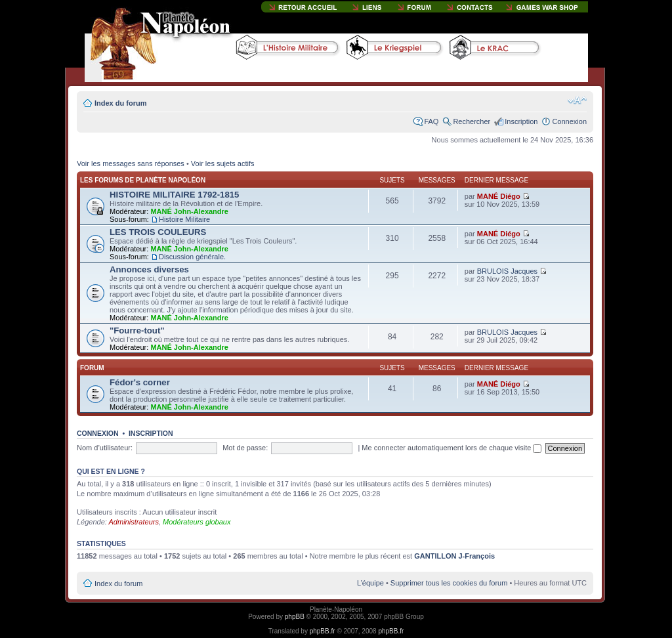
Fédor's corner (140, 382)
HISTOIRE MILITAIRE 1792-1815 (174, 195)
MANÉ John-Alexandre (189, 211)
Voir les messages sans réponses (131, 163)
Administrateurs (134, 522)
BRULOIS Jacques (507, 271)
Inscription (521, 121)
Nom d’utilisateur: (105, 448)
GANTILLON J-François (454, 556)
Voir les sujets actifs (223, 163)
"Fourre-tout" (137, 330)
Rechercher (472, 121)
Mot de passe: (245, 448)
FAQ (431, 121)
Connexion (569, 121)
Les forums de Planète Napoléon (143, 180)
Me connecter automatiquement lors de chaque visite (451, 448)
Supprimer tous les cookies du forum (449, 583)
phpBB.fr (323, 631)
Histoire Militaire (184, 219)
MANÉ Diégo (499, 196)
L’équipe (370, 583)
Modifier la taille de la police (577, 100)
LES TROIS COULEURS (158, 232)
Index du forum (120, 103)
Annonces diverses (149, 269)
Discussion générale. (192, 257)
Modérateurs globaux (197, 522)
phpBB (295, 617)
